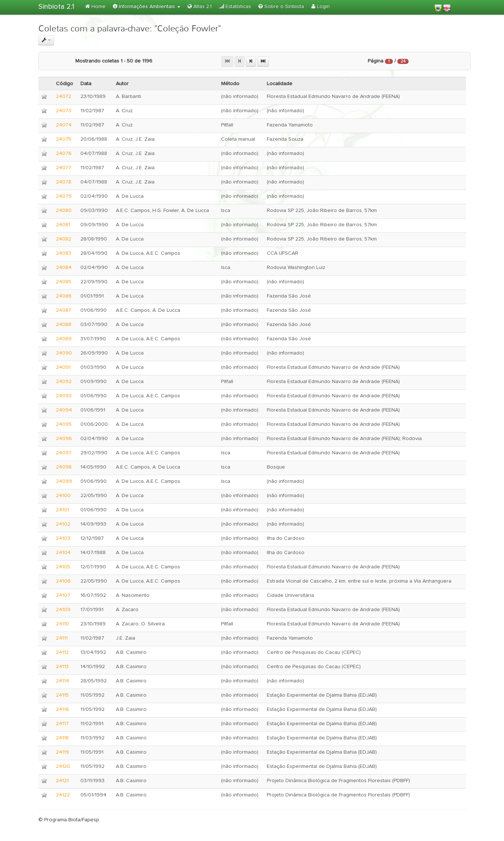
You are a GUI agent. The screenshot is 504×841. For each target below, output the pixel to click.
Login (321, 6)
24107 (63, 595)
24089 (64, 339)
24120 (63, 766)
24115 (62, 695)
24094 (64, 410)
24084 (64, 268)
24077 (64, 168)
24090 (64, 353)
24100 (63, 496)
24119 (62, 752)
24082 (64, 239)
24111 (62, 638)
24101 (62, 510)
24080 (64, 211)
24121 (62, 781)
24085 (64, 282)
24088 (64, 325)
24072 (64, 96)
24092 (64, 382)
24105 (63, 567)
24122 (63, 795)
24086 (64, 296)
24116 (62, 709)
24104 (63, 553)
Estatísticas (235, 6)
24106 (63, 581)
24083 (64, 253)
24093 (64, 396)
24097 (64, 453)
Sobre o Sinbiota (281, 6)
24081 (63, 225)
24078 (64, 182)
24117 (62, 724)
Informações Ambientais (147, 6)
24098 (64, 467)
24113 (62, 667)
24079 (64, 196)
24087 (64, 310)
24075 (64, 139)
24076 (64, 154)
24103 (63, 538)
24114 (62, 681)
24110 (62, 624)
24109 (63, 610)
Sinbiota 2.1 (56, 7)
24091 (63, 367)
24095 (64, 424)
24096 (64, 439)
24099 (64, 481)
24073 (64, 111)
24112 (62, 652)
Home (95, 6)
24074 (64, 125)
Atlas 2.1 (200, 6)
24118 (62, 738)
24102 (63, 524)
